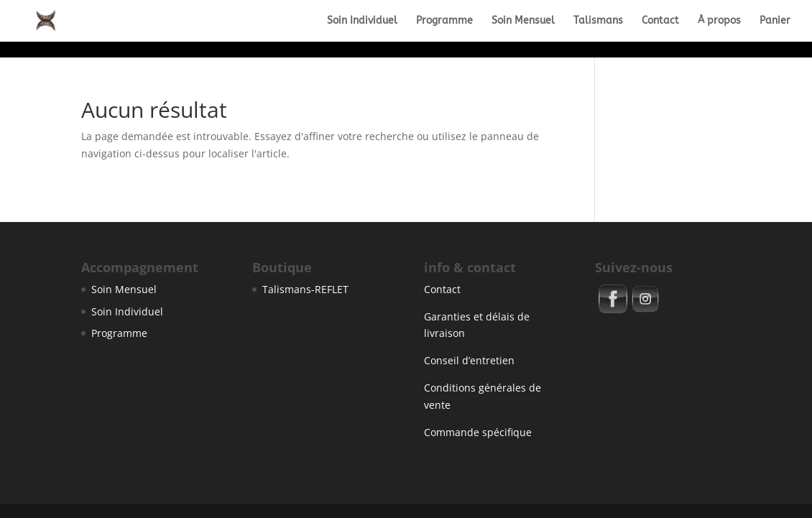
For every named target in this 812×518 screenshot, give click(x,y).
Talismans (598, 21)
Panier (775, 21)
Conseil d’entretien (469, 360)
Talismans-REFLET (305, 289)
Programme (444, 21)
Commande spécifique (478, 432)
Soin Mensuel (523, 21)
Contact (660, 21)
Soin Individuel (362, 21)
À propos (719, 21)
